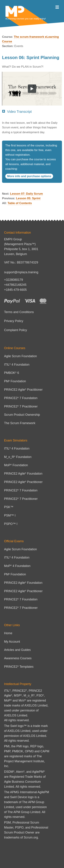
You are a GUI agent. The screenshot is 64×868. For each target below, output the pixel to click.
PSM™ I (10, 515)
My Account (12, 642)
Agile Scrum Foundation (20, 356)
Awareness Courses (18, 658)
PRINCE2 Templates (19, 667)
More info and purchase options (29, 176)
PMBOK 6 (12, 373)
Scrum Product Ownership (22, 415)
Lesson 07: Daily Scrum (26, 194)
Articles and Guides (17, 650)
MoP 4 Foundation (17, 566)
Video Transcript (17, 112)
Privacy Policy (14, 321)
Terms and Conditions (19, 312)
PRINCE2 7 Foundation (21, 398)
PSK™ (9, 507)
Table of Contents (20, 203)
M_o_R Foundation (18, 457)
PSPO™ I (11, 524)
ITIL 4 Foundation (17, 365)
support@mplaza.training (21, 272)
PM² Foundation (15, 381)
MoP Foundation (16, 465)
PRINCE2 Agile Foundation (23, 474)
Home (8, 633)
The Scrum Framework (20, 423)
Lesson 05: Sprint (28, 198)
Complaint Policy (16, 330)
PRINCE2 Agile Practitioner (23, 390)
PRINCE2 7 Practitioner (21, 406)
